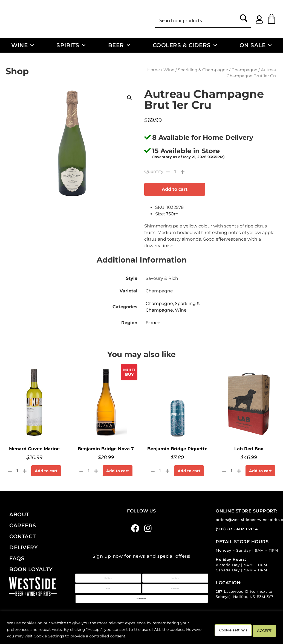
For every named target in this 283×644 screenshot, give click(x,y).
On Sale (256, 45)
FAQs (17, 558)
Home (154, 70)
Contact (23, 536)
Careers (23, 525)
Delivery (24, 547)
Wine (23, 45)
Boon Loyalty (31, 569)
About (19, 514)
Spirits (71, 45)
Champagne (244, 70)
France (153, 323)
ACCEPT (261, 629)
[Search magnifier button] (244, 20)
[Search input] (197, 20)
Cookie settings (219, 629)
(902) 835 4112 (230, 529)
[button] (129, 98)
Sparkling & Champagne (203, 70)
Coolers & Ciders (185, 45)
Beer (119, 45)
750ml (173, 214)
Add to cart (175, 189)
